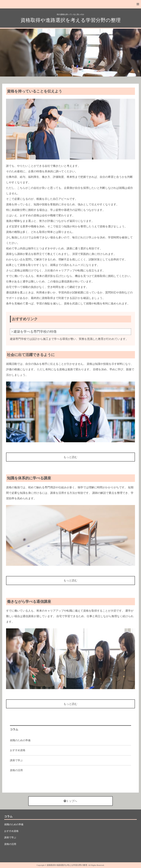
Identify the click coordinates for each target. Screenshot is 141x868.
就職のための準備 (20, 740)
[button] (70, 4)
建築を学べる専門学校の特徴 (35, 332)
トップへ (70, 801)
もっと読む (70, 457)
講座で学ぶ (16, 760)
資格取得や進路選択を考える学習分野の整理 (71, 20)
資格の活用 (16, 770)
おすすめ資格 (18, 750)
